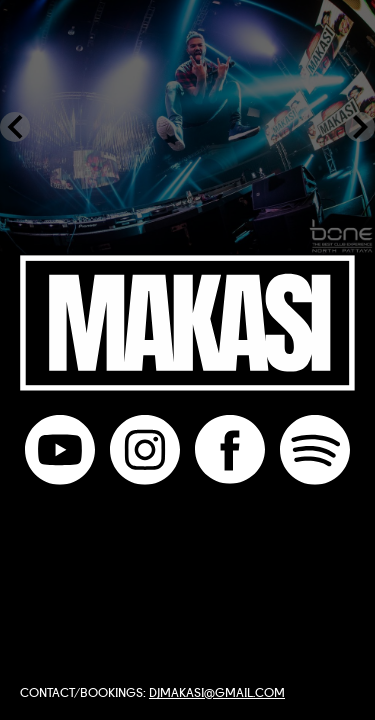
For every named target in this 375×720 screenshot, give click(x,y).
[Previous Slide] (15, 127)
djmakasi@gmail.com (217, 691)
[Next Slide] (360, 127)
